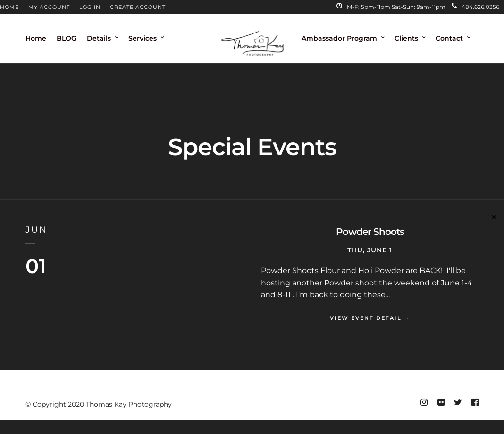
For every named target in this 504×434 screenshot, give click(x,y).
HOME (9, 7)
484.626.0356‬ (475, 7)
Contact (449, 38)
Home (36, 38)
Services (143, 38)
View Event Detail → (370, 318)
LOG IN (90, 7)
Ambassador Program (339, 38)
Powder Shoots (370, 232)
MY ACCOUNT (49, 7)
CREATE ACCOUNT (138, 7)
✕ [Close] (494, 217)
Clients (406, 38)
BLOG (67, 38)
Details (99, 38)
